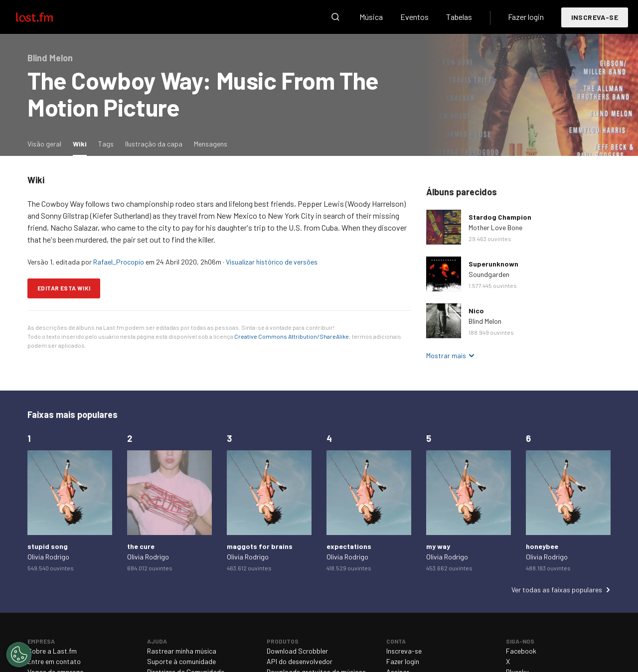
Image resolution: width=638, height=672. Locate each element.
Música (371, 17)
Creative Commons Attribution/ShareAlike (292, 336)
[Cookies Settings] (19, 655)
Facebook (521, 651)
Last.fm (46, 17)
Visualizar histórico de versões (272, 262)
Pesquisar (335, 17)
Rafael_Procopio (119, 262)
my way (438, 546)
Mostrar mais (446, 355)
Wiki (82, 143)
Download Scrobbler (297, 651)
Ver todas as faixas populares (557, 590)
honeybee (542, 546)
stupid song (48, 546)
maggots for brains (260, 546)
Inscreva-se (595, 17)
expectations (349, 546)
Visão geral (44, 144)
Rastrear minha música (182, 651)
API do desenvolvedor (300, 661)
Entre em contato (54, 661)
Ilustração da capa (154, 144)
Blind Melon (485, 321)
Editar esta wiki (64, 288)
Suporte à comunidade (181, 661)
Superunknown (493, 264)
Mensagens (211, 144)
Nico (476, 311)
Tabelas (459, 17)
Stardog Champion (500, 217)
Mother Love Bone (495, 227)
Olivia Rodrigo (48, 557)
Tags (106, 144)
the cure (141, 546)
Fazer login (526, 17)
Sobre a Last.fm (52, 651)
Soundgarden (489, 274)
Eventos (414, 17)
